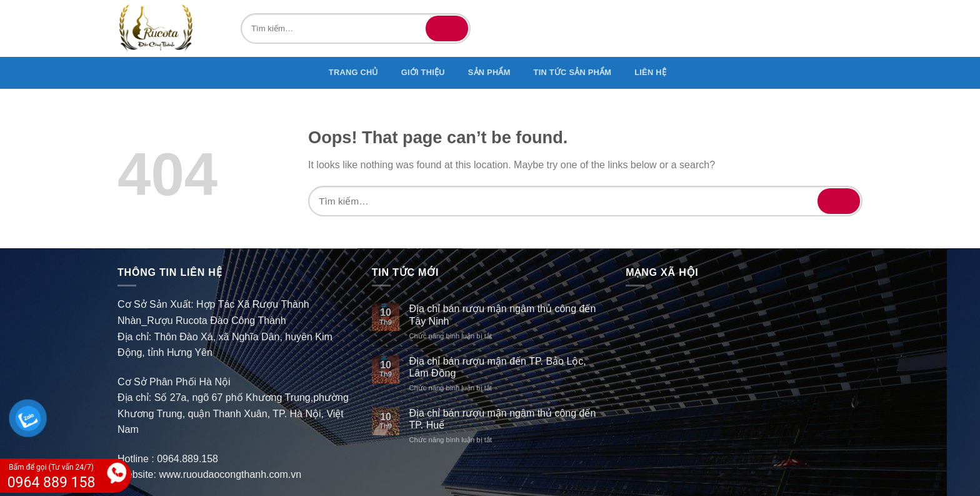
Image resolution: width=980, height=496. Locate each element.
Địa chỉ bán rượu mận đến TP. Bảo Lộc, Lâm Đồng (497, 367)
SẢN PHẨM (489, 72)
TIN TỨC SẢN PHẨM (573, 72)
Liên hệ (650, 72)
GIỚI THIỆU (423, 72)
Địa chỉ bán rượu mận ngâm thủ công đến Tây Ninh (502, 315)
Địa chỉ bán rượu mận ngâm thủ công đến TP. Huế (502, 419)
